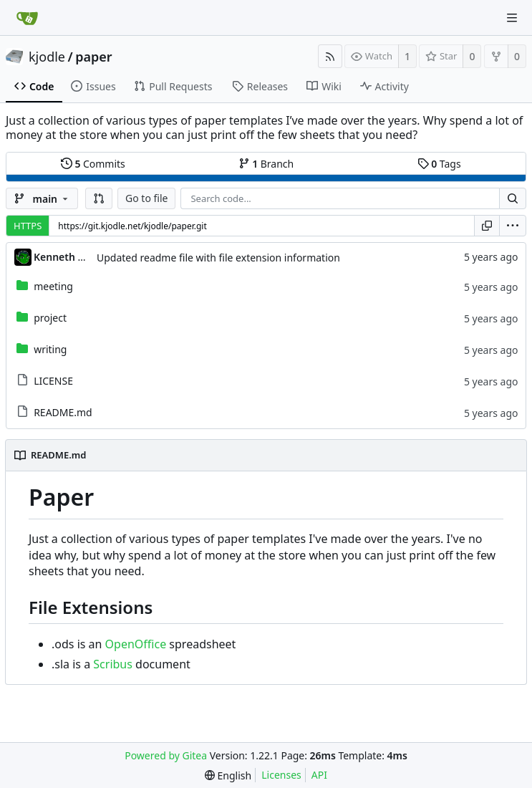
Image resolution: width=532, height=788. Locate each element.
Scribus (113, 664)
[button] (99, 198)
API (319, 775)
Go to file (146, 198)
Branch (266, 164)
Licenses (281, 775)
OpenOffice (136, 644)
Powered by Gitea (166, 755)
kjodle (47, 57)
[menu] (513, 226)
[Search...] (513, 198)
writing (50, 349)
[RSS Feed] (330, 56)
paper (93, 57)
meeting (53, 286)
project (50, 318)
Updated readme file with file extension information (218, 258)
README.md (63, 412)
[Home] (27, 18)
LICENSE (53, 381)
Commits (93, 164)
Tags (439, 164)
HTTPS (28, 226)
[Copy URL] (487, 226)
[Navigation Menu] (512, 18)
